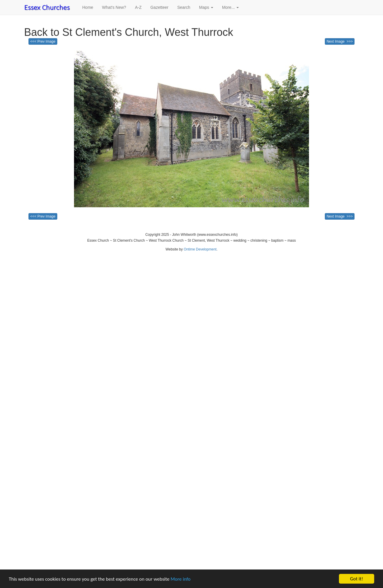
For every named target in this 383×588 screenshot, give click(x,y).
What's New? (114, 7)
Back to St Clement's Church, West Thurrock (129, 32)
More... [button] (230, 7)
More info (181, 579)
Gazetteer (159, 7)
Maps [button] (206, 7)
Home (88, 7)
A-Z (138, 7)
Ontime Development (200, 249)
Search (184, 7)
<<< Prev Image (43, 41)
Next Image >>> (340, 41)
